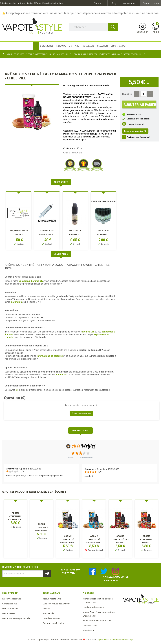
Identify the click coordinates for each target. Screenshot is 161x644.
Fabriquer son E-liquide (53, 623)
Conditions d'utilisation (94, 607)
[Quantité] (143, 94)
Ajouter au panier (140, 105)
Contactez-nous (151, 3)
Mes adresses (9, 613)
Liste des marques (51, 618)
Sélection (47, 608)
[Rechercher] (94, 27)
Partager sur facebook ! (138, 138)
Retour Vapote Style (12, 599)
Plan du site (88, 630)
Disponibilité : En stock (138, 119)
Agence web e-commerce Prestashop (115, 640)
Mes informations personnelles (17, 618)
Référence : (132, 115)
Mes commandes (10, 608)
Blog (114, 3)
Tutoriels (99, 3)
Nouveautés (48, 613)
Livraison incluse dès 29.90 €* (56, 604)
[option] (19, 221)
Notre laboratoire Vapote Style (97, 621)
